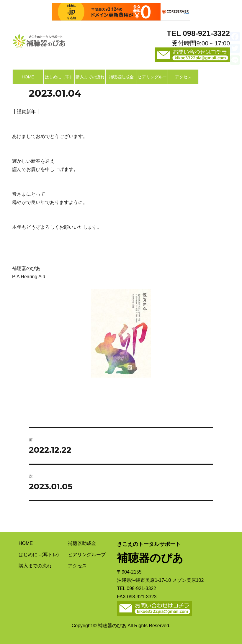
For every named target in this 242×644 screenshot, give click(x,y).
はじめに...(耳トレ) (39, 555)
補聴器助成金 (121, 77)
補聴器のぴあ (39, 39)
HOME (28, 77)
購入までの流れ (90, 77)
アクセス (183, 77)
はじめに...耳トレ (59, 79)
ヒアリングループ (152, 79)
